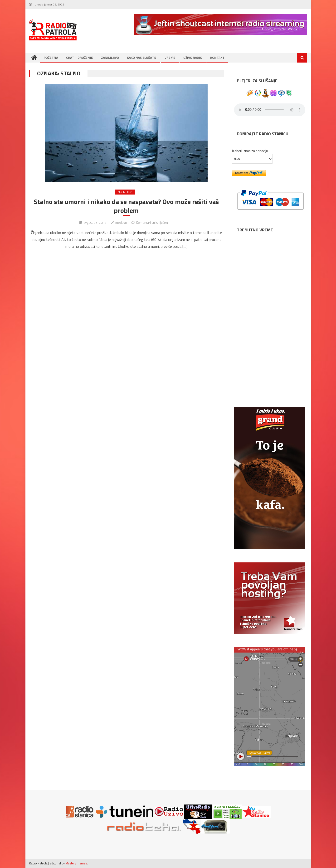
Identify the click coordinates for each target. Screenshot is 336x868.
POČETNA (51, 57)
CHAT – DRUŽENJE (80, 57)
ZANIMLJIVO (110, 57)
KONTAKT (217, 57)
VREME (170, 57)
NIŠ (270, 334)
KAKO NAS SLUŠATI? (142, 57)
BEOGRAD (270, 293)
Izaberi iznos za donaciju (250, 151)
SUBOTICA (270, 376)
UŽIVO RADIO (193, 57)
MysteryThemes (76, 863)
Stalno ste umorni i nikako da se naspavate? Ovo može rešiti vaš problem (126, 206)
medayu (121, 222)
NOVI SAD (270, 251)
